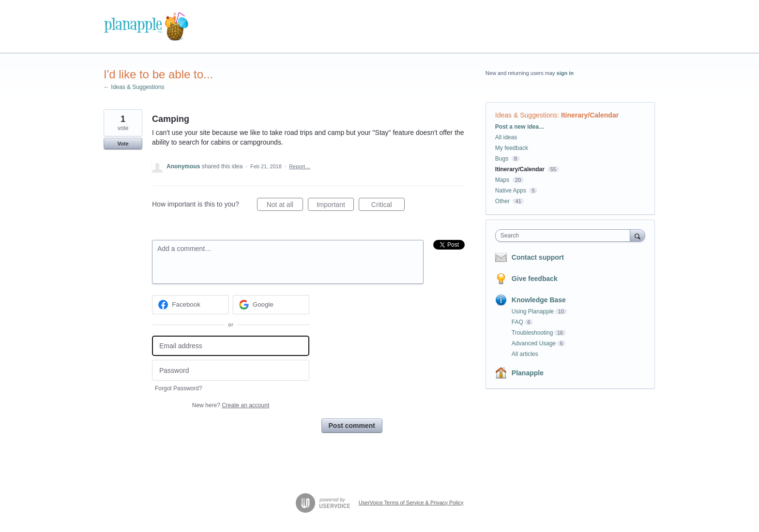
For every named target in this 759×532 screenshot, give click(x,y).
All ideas (506, 137)
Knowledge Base (539, 300)
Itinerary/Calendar (590, 115)
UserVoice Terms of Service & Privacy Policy (411, 502)
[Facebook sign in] (190, 305)
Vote (123, 144)
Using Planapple (533, 311)
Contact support (538, 257)
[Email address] (231, 346)
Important (335, 206)
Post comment (352, 426)
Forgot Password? (178, 388)
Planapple (528, 373)
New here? (231, 405)
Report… (300, 166)
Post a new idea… (520, 127)
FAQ (517, 322)
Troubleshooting (532, 333)
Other (502, 201)
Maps (502, 180)
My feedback (512, 148)
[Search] (638, 235)
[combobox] (565, 236)
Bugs (502, 159)
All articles (525, 354)
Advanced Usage (534, 343)
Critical (388, 206)
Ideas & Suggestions (526, 115)
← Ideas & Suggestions (134, 87)
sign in (565, 73)
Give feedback (535, 279)
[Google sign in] (271, 305)
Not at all (285, 206)
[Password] (231, 370)
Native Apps (511, 191)
